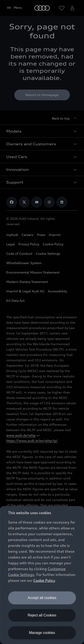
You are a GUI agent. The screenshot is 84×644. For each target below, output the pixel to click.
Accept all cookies (42, 598)
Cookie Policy (44, 580)
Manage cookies (42, 633)
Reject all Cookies (42, 615)
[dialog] (42, 575)
